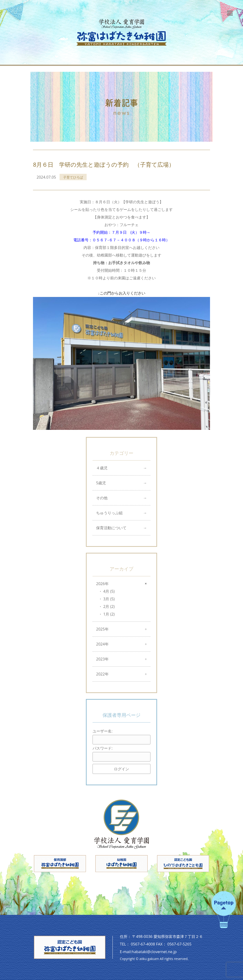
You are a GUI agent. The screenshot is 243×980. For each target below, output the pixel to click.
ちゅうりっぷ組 (109, 513)
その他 (102, 498)
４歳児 (102, 468)
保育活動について (111, 528)
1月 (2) (109, 614)
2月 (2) (109, 606)
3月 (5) (109, 599)
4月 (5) (109, 591)
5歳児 (101, 483)
